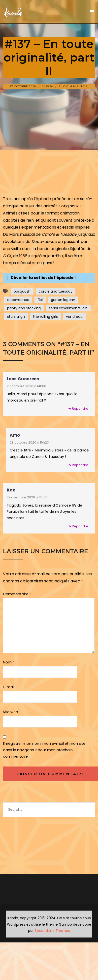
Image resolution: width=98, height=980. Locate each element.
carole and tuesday (56, 291)
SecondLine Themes (52, 931)
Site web (11, 712)
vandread (74, 317)
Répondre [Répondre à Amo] (80, 465)
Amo (15, 435)
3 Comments (74, 86)
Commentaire (17, 594)
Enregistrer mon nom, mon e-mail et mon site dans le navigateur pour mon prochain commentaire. (44, 750)
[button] (49, 278)
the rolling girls (45, 317)
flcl (40, 300)
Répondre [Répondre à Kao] (80, 526)
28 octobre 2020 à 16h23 (29, 442)
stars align (16, 317)
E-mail (10, 687)
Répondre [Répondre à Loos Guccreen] (80, 409)
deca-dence (18, 300)
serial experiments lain (68, 308)
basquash (22, 291)
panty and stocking (24, 308)
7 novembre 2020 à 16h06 (27, 497)
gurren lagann (63, 300)
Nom (9, 662)
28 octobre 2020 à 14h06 (26, 386)
